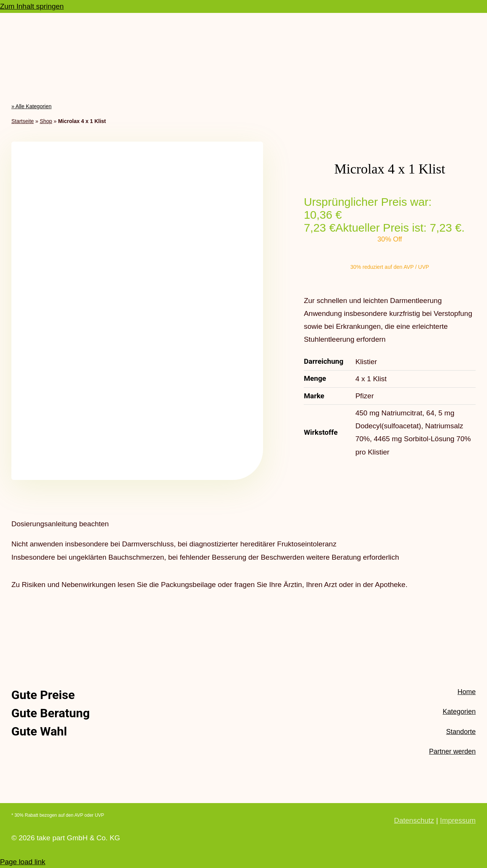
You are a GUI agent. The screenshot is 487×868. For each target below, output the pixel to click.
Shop (46, 121)
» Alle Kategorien (32, 106)
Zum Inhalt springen (32, 6)
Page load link (23, 862)
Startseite (23, 121)
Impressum (458, 820)
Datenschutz (414, 820)
